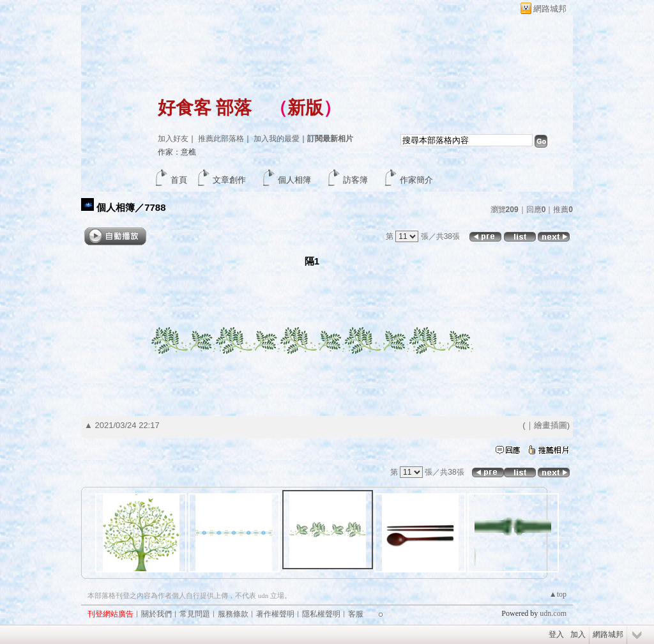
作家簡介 (416, 180)
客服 (356, 614)
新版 (305, 108)
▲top (558, 594)
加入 (578, 634)
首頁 (179, 180)
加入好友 (173, 139)
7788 (155, 207)
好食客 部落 (205, 108)
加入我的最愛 (277, 139)
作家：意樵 (177, 152)
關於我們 (156, 614)
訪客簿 (355, 180)
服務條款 (233, 614)
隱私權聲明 (321, 614)
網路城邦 (550, 9)
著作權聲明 (275, 614)
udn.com (553, 613)
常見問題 (195, 614)
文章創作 (229, 180)
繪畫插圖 (551, 425)
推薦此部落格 (221, 139)
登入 (556, 634)
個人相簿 (294, 180)
